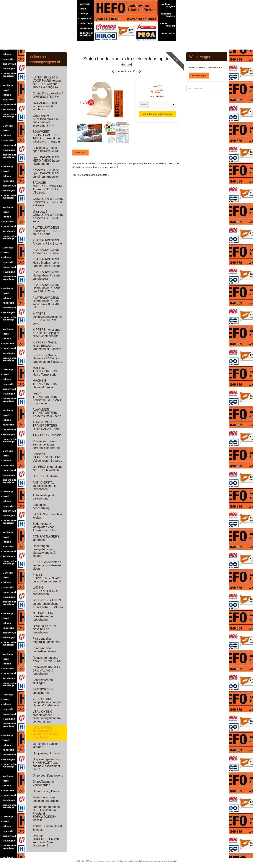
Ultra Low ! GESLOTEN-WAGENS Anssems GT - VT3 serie (48, 217)
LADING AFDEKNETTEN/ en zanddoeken (46, 591)
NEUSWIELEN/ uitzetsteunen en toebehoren (44, 616)
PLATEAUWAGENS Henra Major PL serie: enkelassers (47, 275)
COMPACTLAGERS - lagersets (47, 538)
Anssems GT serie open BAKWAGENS (46, 149)
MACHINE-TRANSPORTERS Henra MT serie (45, 384)
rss (129, 861)
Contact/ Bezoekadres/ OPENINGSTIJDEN (48, 95)
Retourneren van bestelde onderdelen (46, 799)
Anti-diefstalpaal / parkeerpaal (44, 497)
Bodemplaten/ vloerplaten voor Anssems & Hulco (44, 527)
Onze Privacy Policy (46, 791)
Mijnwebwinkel (170, 861)
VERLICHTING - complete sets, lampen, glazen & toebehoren (48, 702)
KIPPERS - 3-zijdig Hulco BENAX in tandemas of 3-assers (47, 346)
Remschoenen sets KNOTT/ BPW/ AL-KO (47, 659)
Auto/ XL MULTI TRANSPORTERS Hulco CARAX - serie (46, 425)
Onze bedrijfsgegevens (48, 776)
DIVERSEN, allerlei (45, 476)
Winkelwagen (199, 75)
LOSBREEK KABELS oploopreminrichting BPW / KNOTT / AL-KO (48, 604)
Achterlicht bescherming (41, 506)
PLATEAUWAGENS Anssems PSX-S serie (47, 242)
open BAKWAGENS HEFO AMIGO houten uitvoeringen (47, 161)
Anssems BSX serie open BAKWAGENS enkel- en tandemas (46, 173)
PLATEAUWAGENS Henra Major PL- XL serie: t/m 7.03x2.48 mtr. (46, 303)
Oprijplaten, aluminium (47, 753)
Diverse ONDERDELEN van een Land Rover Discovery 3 (46, 841)
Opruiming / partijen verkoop (46, 745)
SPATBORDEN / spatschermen (44, 691)
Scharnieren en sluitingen (43, 682)
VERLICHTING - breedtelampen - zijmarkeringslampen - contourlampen (47, 717)
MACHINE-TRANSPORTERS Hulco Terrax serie (45, 371)
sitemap (123, 861)
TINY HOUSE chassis (47, 435)
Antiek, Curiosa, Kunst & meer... (47, 828)
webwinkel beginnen (142, 861)
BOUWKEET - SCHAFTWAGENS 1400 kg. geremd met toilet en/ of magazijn (47, 137)
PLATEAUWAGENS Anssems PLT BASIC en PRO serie (47, 231)
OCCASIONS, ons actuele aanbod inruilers (45, 106)
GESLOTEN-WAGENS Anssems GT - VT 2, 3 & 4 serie (48, 202)
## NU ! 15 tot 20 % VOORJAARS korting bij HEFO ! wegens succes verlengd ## (47, 82)
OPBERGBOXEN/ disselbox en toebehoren (45, 629)
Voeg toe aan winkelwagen (157, 114)
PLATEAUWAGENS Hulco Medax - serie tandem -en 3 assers (46, 263)
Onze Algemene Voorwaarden (43, 783)
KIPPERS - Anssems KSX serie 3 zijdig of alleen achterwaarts (46, 333)
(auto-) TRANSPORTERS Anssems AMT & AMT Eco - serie (47, 398)
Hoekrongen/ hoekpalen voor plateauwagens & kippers (44, 551)
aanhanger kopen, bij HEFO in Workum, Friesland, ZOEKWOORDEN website (46, 813)
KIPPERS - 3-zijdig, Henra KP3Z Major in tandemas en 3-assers (47, 358)
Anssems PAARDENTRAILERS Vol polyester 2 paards (47, 457)
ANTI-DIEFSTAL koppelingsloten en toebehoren (45, 486)
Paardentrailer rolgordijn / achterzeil (46, 640)
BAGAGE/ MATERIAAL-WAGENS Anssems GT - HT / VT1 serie (48, 188)
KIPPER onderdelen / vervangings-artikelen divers (47, 565)
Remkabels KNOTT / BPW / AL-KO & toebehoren (46, 670)
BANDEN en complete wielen (47, 516)
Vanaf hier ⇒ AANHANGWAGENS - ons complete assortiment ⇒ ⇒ (47, 121)
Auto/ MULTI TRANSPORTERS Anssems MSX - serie (47, 413)
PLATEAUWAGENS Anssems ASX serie (46, 252)
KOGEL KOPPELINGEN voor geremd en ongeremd (47, 578)
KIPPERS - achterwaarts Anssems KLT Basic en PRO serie (48, 319)
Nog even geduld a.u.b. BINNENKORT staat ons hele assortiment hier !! (48, 764)
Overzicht (80, 152)
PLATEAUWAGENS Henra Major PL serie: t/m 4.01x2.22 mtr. (47, 288)
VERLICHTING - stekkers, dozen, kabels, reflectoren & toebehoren (46, 733)
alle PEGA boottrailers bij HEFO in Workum (47, 468)
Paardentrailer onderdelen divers (44, 650)
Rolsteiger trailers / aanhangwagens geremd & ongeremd (46, 445)
